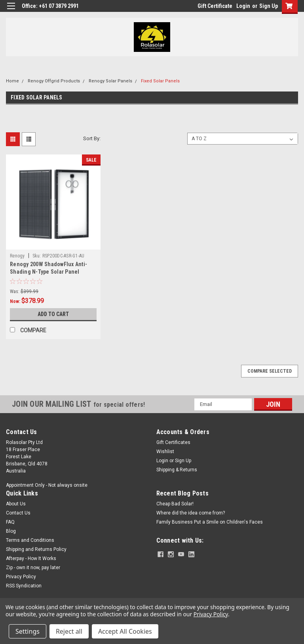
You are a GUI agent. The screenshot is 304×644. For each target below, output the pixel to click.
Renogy (17, 256)
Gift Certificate (215, 6)
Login (243, 6)
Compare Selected (270, 371)
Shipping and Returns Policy (36, 549)
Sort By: (92, 138)
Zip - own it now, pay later (33, 568)
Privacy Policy (21, 577)
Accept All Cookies (125, 631)
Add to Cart (53, 314)
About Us (16, 504)
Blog (11, 531)
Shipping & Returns (177, 470)
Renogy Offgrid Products (54, 81)
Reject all (69, 631)
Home (12, 81)
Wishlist (165, 452)
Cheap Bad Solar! (175, 504)
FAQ (10, 522)
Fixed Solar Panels (160, 81)
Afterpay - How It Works (31, 558)
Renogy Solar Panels (110, 81)
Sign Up (269, 6)
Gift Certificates (173, 442)
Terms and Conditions (30, 540)
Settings (28, 631)
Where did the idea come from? (191, 513)
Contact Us (18, 513)
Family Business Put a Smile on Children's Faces (210, 522)
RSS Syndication (24, 586)
